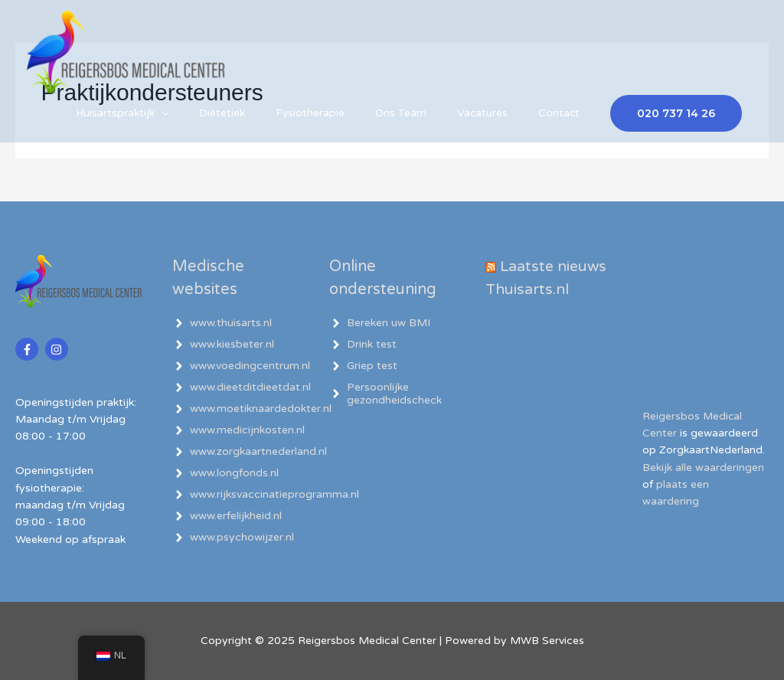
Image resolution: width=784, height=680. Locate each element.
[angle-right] (222, 323)
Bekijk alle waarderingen (703, 467)
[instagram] (59, 349)
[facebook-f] (29, 349)
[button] (676, 129)
